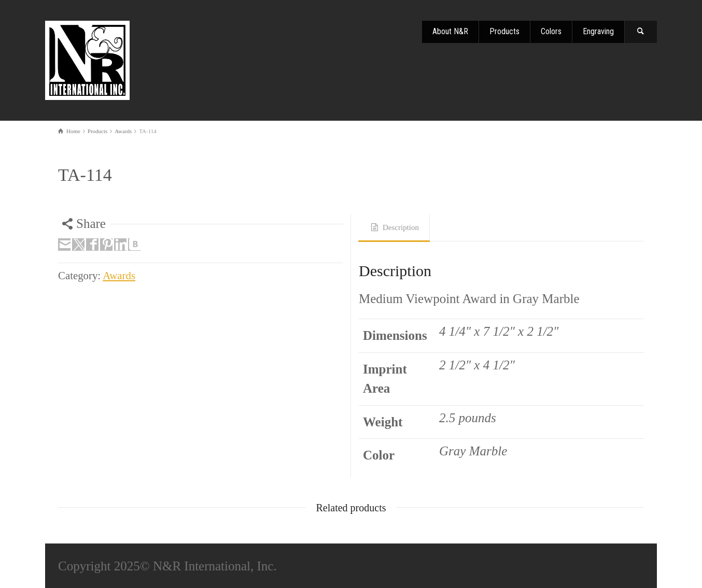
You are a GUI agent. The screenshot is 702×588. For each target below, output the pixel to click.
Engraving (598, 31)
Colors (551, 31)
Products (504, 31)
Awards (119, 276)
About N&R (450, 31)
